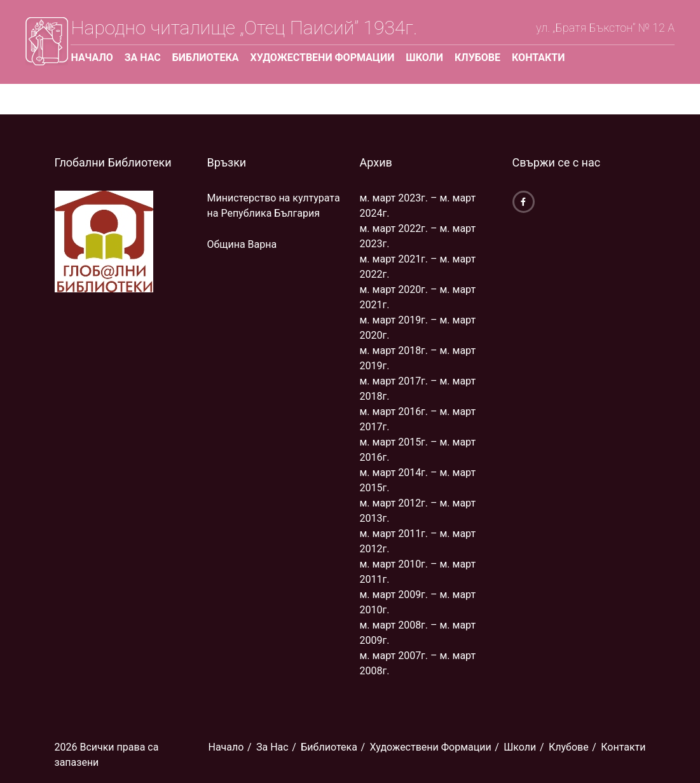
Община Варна (242, 244)
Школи (424, 58)
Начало (92, 58)
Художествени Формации (323, 58)
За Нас (143, 58)
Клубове (477, 58)
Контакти (538, 58)
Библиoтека (206, 58)
